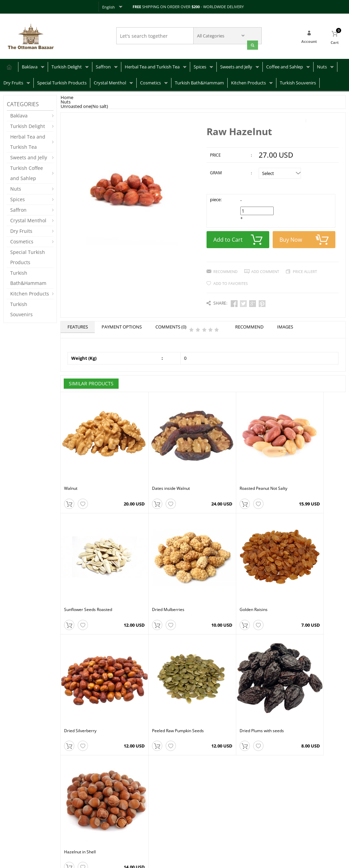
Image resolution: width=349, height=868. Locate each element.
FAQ (7, 803)
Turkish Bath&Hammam (199, 82)
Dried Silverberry (223, 574)
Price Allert (305, 269)
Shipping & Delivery (22, 813)
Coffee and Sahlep (285, 66)
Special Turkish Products (62, 82)
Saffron (103, 66)
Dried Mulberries (80, 574)
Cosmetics (150, 82)
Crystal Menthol (110, 82)
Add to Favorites (231, 281)
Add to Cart (238, 237)
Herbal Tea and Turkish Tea (152, 66)
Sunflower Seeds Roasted (302, 469)
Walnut (71, 469)
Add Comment (265, 269)
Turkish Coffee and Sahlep (27, 172)
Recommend (225, 269)
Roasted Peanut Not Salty (230, 469)
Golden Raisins (149, 574)
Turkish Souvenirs (298, 82)
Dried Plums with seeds (86, 678)
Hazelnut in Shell (151, 678)
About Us (70, 810)
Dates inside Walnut (154, 469)
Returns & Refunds (21, 824)
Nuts (322, 66)
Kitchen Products (248, 82)
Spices (200, 66)
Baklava (30, 66)
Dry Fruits (13, 82)
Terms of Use (74, 830)
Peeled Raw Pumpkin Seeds (304, 574)
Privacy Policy (74, 820)
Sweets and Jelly (236, 66)
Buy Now (304, 237)
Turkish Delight (67, 66)
